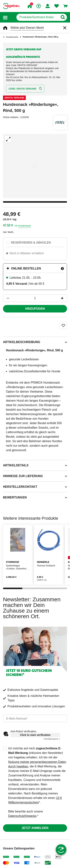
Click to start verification (35, 735)
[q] (37, 17)
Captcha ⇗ (52, 739)
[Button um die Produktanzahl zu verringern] (6, 298)
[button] (5, 17)
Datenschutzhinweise (22, 816)
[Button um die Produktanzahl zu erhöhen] (64, 298)
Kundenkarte (24, 226)
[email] (35, 718)
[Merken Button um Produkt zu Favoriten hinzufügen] (63, 325)
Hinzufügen (35, 309)
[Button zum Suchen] (63, 17)
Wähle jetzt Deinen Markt (27, 28)
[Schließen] (65, 28)
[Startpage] (11, 6)
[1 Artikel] (35, 298)
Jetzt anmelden (35, 828)
